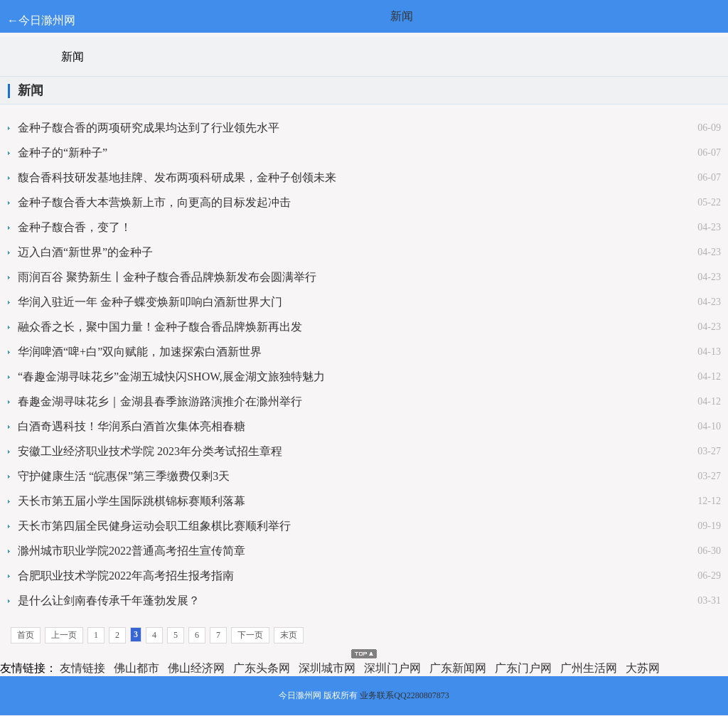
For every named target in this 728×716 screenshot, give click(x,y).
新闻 (402, 16)
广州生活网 (589, 668)
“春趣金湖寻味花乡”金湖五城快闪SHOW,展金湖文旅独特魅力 (171, 376)
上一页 (64, 635)
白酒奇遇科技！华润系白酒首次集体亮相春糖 (132, 426)
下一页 (250, 635)
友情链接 (82, 668)
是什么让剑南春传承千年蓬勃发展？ (109, 600)
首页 (26, 635)
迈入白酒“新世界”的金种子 (85, 252)
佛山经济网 (196, 668)
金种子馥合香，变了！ (75, 227)
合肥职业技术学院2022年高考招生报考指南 (126, 576)
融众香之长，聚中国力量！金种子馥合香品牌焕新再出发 (160, 327)
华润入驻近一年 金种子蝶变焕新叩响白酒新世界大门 (150, 302)
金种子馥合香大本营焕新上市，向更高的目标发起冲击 (154, 202)
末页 (289, 635)
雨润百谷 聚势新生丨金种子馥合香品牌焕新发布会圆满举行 (167, 277)
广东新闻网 (458, 668)
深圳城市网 (327, 668)
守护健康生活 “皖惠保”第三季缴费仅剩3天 (124, 476)
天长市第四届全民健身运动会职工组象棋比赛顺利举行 (154, 526)
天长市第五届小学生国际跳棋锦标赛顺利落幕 (132, 501)
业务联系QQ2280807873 (404, 695)
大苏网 (643, 668)
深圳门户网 (392, 668)
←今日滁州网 (41, 20)
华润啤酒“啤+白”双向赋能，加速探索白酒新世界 (140, 352)
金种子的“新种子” (63, 153)
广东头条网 (262, 668)
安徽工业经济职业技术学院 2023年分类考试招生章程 (150, 451)
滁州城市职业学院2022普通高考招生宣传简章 (132, 551)
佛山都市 (136, 668)
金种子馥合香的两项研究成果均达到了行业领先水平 (149, 128)
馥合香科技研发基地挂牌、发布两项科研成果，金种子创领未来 (177, 177)
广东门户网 (523, 668)
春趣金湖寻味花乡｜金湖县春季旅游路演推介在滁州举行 (160, 401)
